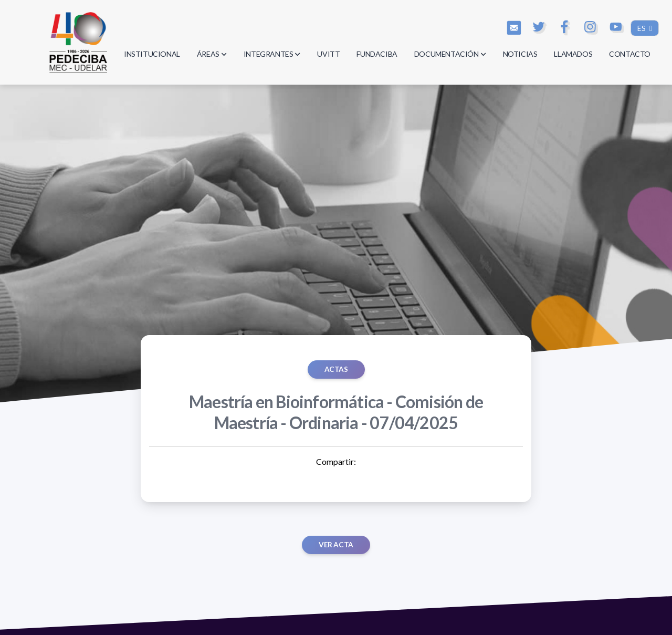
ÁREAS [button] (212, 54)
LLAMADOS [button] (573, 54)
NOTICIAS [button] (520, 54)
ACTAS (336, 369)
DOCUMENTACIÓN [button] (450, 54)
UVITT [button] (328, 54)
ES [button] (642, 28)
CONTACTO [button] (630, 54)
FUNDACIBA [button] (377, 54)
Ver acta (336, 545)
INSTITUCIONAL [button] (152, 54)
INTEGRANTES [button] (272, 54)
